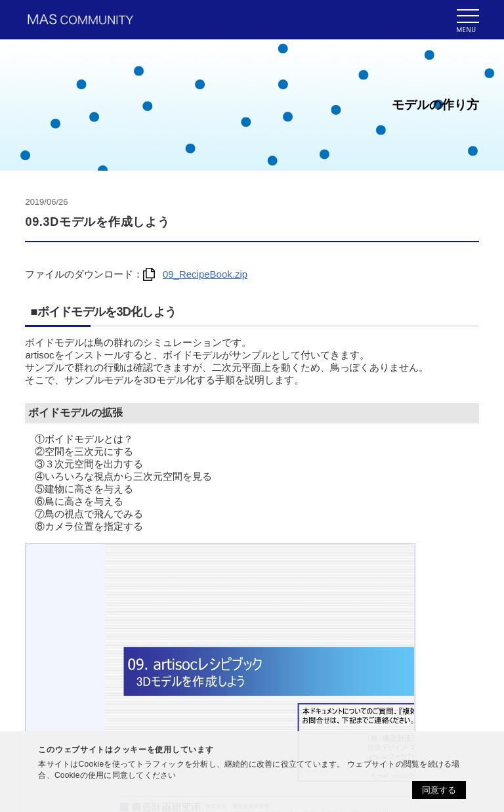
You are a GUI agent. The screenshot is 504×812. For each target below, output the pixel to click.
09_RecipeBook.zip (195, 274)
